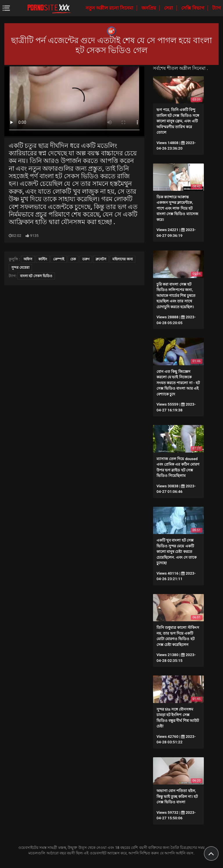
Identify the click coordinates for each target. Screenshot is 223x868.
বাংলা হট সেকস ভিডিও (36, 276)
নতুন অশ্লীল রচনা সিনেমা (110, 8)
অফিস (28, 259)
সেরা (169, 8)
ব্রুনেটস (101, 259)
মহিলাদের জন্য (123, 259)
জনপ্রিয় (149, 8)
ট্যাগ (216, 8)
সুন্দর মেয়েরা (20, 268)
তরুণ (86, 259)
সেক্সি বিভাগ (193, 8)
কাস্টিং (43, 259)
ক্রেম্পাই (59, 259)
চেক (73, 259)
